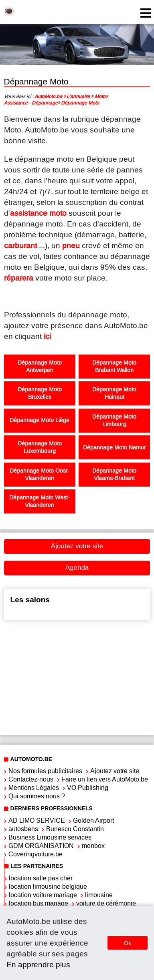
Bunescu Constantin (75, 829)
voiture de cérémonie (106, 903)
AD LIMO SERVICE (37, 821)
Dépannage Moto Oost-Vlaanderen (40, 475)
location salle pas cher (41, 878)
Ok (127, 943)
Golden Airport (93, 821)
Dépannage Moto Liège (40, 420)
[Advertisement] (75, 677)
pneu (71, 246)
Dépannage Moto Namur (114, 448)
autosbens (23, 829)
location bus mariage (38, 903)
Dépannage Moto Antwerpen (40, 367)
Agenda (77, 568)
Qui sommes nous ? (37, 796)
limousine (99, 895)
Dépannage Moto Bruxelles (40, 393)
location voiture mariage (43, 895)
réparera (19, 278)
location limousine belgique (48, 887)
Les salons (30, 600)
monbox (93, 846)
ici (47, 336)
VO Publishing (88, 788)
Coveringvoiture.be (35, 854)
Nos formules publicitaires (45, 771)
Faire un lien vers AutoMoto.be (105, 779)
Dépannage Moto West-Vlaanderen (40, 501)
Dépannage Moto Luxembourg (40, 447)
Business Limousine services (50, 837)
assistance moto (38, 213)
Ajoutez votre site (77, 546)
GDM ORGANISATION (41, 846)
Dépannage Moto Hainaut (114, 393)
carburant (20, 246)
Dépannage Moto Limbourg (114, 421)
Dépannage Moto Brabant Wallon (114, 367)
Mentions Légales (34, 788)
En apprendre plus (38, 965)
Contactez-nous (31, 779)
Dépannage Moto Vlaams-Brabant (114, 475)
